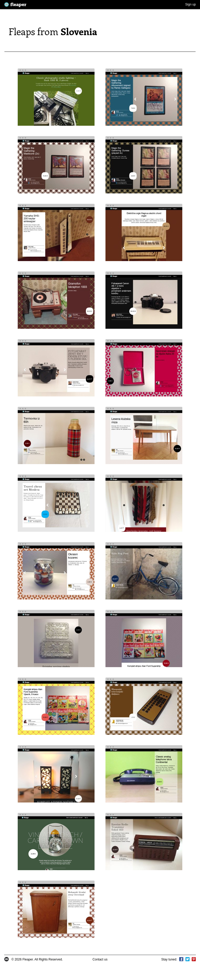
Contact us (100, 959)
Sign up (190, 4)
